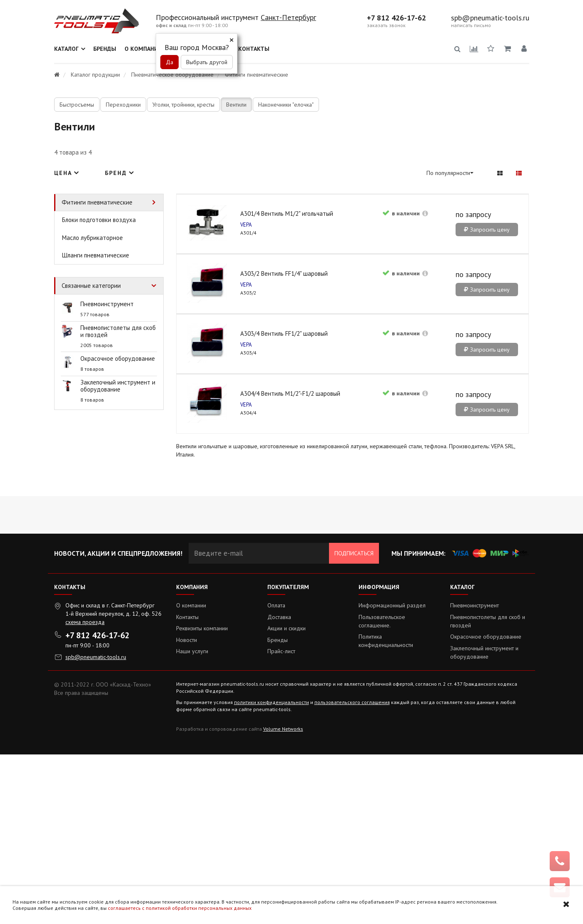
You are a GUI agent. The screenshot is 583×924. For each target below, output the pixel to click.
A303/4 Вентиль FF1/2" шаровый (464, 298)
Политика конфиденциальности (386, 810)
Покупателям (288, 757)
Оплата (276, 775)
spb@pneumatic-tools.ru (490, 18)
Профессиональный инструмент (208, 17)
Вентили (236, 105)
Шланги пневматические (96, 255)
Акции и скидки (287, 798)
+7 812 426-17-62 (396, 18)
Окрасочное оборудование (486, 806)
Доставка (279, 787)
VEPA (192, 318)
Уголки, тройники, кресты (183, 105)
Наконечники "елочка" (286, 105)
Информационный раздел (392, 775)
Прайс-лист (281, 821)
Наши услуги (192, 821)
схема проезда (85, 792)
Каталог (66, 49)
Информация (379, 757)
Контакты (254, 49)
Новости (187, 809)
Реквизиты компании (202, 798)
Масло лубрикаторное (92, 238)
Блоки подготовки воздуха (99, 220)
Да (169, 62)
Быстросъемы (77, 105)
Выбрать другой (207, 62)
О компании (143, 49)
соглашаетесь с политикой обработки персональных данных (180, 908)
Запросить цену (238, 376)
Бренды (105, 49)
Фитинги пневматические (97, 202)
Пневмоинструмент (475, 775)
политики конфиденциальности (272, 872)
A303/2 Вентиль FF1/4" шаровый (347, 298)
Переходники (123, 105)
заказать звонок (386, 25)
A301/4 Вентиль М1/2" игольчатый (233, 298)
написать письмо (471, 25)
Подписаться (354, 723)
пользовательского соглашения (352, 872)
